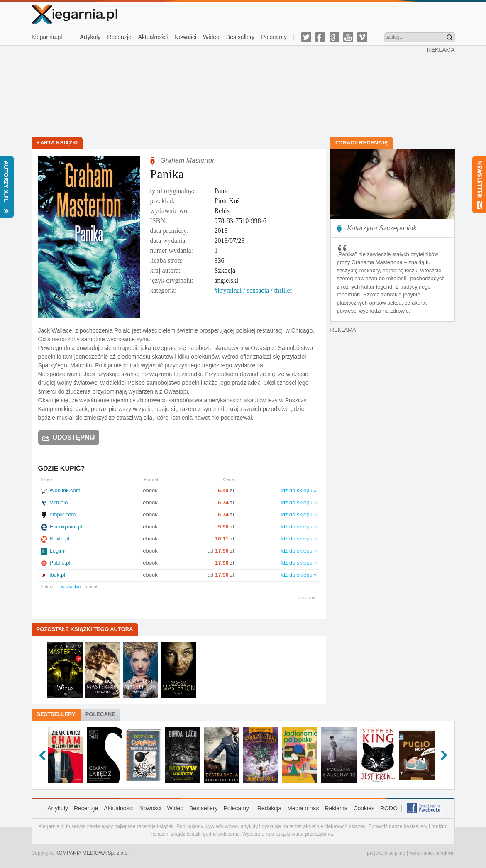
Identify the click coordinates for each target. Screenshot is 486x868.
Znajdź (449, 37)
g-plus (335, 37)
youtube (348, 37)
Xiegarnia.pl (47, 37)
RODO (389, 808)
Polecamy (274, 37)
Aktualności (153, 37)
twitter (306, 37)
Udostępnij (74, 437)
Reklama (336, 808)
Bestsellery (240, 37)
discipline (395, 853)
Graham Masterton (188, 160)
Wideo (211, 37)
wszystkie (71, 587)
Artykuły (90, 37)
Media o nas (303, 808)
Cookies (364, 808)
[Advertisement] (229, 90)
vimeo (362, 37)
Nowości (185, 37)
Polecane (100, 714)
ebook (92, 587)
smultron (445, 853)
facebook (320, 37)
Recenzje (119, 37)
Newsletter (479, 185)
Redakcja (269, 808)
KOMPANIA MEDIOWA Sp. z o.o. (92, 853)
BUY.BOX (307, 598)
